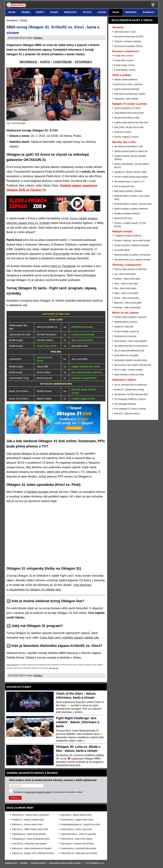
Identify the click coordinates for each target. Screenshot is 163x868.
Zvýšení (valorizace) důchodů (127, 89)
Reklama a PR (11, 863)
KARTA (45, 62)
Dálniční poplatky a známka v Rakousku (131, 209)
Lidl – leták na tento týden (125, 274)
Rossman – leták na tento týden (128, 307)
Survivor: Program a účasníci (126, 137)
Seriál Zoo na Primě (123, 132)
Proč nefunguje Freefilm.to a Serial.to (130, 399)
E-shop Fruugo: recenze (124, 65)
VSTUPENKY (84, 62)
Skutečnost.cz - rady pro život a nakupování (31, 815)
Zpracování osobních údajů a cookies (65, 863)
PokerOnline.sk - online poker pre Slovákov (79, 853)
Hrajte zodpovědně (12, 665)
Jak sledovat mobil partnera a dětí (128, 146)
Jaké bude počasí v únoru (125, 32)
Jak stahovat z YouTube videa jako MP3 (131, 394)
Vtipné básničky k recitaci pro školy (129, 375)
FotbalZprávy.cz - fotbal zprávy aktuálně (29, 834)
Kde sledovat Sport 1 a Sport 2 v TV (129, 182)
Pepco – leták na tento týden (126, 293)
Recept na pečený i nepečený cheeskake (132, 245)
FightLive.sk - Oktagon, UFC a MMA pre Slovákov (33, 853)
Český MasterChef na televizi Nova (129, 113)
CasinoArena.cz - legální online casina (77, 820)
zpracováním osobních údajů (38, 792)
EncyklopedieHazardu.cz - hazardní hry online (80, 824)
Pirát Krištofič (61, 254)
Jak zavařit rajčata (122, 250)
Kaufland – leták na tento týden (127, 279)
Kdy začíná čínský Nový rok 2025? (129, 37)
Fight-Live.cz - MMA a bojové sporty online (30, 829)
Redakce (38, 38)
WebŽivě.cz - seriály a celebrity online (28, 820)
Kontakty (24, 863)
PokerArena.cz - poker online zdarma (77, 839)
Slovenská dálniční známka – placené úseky (133, 204)
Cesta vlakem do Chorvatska (126, 355)
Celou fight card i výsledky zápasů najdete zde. (70, 638)
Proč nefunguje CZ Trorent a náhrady (130, 409)
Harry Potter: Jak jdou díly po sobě (129, 127)
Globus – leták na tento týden (127, 298)
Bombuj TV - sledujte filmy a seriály (129, 390)
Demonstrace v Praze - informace (128, 84)
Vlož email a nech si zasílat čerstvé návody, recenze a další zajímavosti (53, 780)
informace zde (54, 668)
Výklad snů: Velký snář (124, 327)
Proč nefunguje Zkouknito (125, 404)
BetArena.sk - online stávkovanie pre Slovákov (32, 848)
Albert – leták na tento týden (126, 284)
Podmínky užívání (38, 863)
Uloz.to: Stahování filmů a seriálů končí (131, 385)
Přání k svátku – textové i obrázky (128, 370)
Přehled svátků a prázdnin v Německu (130, 317)
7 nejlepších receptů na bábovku (128, 236)
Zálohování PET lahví (123, 218)
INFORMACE (28, 62)
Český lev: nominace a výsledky (128, 41)
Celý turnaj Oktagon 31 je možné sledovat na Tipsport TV (43, 454)
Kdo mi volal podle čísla (124, 186)
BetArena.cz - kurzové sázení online (27, 824)
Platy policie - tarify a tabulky (126, 99)
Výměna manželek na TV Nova (127, 108)
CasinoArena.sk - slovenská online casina (78, 848)
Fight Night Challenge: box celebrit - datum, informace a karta (78, 722)
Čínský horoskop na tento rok (127, 331)
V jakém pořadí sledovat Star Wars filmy (131, 122)
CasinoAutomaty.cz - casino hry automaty (78, 834)
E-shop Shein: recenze (124, 60)
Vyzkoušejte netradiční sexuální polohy (131, 360)
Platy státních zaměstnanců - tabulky (130, 94)
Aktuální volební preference (126, 80)
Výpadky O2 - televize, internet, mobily (130, 172)
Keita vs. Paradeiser (63, 266)
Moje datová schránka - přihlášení (128, 191)
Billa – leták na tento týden (125, 288)
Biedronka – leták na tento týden (128, 303)
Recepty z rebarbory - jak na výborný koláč (132, 240)
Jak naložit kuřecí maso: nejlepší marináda (132, 260)
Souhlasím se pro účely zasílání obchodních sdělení (48, 792)
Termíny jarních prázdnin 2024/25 (128, 46)
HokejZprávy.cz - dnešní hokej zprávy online (31, 839)
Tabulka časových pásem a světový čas (131, 151)
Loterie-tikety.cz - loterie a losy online (76, 829)
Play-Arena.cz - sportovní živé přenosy (77, 844)
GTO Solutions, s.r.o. (95, 863)
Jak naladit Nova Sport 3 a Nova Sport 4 (131, 346)
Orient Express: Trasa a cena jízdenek (130, 341)
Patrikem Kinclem (37, 492)
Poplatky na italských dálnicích (127, 213)
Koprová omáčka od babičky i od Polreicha (132, 255)
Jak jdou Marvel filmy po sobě (127, 118)
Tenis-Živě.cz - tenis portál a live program (30, 844)
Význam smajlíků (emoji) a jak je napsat (131, 177)
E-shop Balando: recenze (125, 70)
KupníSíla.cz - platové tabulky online (76, 815)
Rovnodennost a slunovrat (125, 336)
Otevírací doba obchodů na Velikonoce (131, 269)
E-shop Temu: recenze (124, 56)
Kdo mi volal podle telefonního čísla (129, 351)
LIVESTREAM (62, 62)
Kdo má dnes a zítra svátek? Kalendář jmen (133, 365)
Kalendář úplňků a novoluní (126, 322)
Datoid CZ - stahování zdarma (127, 413)
